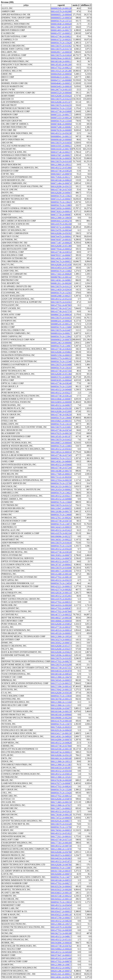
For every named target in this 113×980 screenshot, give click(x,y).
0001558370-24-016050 (61, 143)
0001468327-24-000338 (61, 618)
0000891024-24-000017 (61, 333)
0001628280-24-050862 (61, 352)
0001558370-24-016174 (61, 49)
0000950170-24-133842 (61, 336)
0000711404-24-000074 (61, 183)
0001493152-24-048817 (61, 936)
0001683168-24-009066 (61, 715)
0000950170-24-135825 (61, 196)
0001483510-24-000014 (61, 630)
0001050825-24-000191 (61, 421)
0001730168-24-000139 (61, 815)
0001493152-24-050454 (61, 905)
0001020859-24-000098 (61, 402)
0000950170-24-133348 (61, 361)
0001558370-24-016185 (61, 658)
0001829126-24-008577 (61, 821)
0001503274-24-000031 (61, 640)
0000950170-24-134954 (61, 583)
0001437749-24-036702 (61, 946)
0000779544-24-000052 (61, 249)
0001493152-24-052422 (61, 530)
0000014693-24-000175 (61, 30)
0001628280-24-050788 (61, 852)
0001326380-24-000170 (61, 511)
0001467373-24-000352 (61, 615)
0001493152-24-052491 (61, 596)
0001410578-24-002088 (61, 11)
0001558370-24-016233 (61, 99)
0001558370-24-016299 (61, 665)
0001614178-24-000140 (61, 721)
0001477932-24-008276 (61, 661)
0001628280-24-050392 (61, 233)
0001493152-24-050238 (61, 133)
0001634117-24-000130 (61, 733)
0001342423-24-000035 (61, 527)
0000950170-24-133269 (61, 386)
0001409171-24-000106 (61, 571)
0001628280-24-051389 (61, 246)
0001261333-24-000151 (61, 486)
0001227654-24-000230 (61, 480)
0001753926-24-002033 (61, 727)
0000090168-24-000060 (61, 140)
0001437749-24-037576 (61, 311)
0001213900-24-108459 (61, 218)
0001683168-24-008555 (61, 880)
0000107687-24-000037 (61, 155)
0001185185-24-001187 (61, 436)
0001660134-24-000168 (61, 758)
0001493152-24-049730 (61, 846)
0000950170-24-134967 (61, 346)
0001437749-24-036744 (61, 430)
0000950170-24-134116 (61, 424)
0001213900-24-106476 (61, 677)
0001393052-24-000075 (61, 555)
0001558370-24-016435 (61, 318)
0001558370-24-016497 (61, 330)
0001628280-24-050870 (61, 799)
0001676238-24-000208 (61, 780)
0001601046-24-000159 (61, 711)
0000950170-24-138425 (61, 202)
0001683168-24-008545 (61, 674)
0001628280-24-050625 (61, 652)
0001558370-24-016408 (61, 365)
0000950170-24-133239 (61, 546)
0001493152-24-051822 (61, 833)
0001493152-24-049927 (61, 968)
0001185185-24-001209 (61, 65)
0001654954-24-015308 (61, 268)
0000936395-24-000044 (61, 380)
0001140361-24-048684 (61, 461)
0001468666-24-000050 (61, 621)
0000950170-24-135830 (61, 696)
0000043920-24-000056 (61, 74)
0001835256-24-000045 (61, 886)
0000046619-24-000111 (61, 77)
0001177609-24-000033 (61, 474)
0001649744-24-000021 (61, 752)
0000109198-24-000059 (61, 158)
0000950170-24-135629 (61, 43)
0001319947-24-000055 (61, 508)
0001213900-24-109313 (61, 761)
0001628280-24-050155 (61, 186)
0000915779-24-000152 (61, 358)
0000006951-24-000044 (61, 15)
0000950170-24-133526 (61, 108)
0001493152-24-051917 (61, 908)
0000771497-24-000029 (61, 243)
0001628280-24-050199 (61, 408)
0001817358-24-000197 (61, 871)
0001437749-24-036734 (61, 521)
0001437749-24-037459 (61, 190)
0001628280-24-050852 (61, 624)
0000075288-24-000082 (61, 127)
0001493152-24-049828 (61, 743)
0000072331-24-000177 (61, 115)
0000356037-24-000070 (61, 174)
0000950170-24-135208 (61, 790)
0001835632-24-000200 (61, 890)
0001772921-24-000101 (61, 836)
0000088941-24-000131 (61, 136)
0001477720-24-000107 (61, 627)
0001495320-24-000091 (61, 633)
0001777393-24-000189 (61, 843)
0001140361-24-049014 (61, 258)
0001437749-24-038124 (61, 396)
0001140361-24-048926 (61, 736)
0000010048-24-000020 (61, 24)
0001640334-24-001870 (61, 671)
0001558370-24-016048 (61, 568)
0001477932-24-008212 (61, 68)
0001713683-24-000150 (61, 802)
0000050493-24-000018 (61, 86)
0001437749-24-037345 (61, 455)
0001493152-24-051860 (61, 168)
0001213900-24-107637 (61, 805)
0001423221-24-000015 (61, 586)
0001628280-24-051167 (61, 102)
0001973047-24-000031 (61, 955)
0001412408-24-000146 (61, 574)
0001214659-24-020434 (61, 290)
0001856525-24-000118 (61, 915)
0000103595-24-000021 (61, 146)
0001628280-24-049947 (61, 193)
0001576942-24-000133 (61, 690)
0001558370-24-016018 (61, 543)
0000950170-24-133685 (61, 446)
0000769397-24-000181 (61, 240)
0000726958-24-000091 (61, 208)
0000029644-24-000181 (61, 58)
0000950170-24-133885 (61, 205)
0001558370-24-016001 (61, 427)
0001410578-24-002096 (61, 927)
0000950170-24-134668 (61, 515)
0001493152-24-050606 (61, 465)
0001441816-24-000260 (61, 605)
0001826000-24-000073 (61, 874)
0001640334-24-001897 (61, 768)
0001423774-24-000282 (61, 590)
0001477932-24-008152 (61, 796)
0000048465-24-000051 (61, 83)
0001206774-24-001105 (61, 90)
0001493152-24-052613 (61, 811)
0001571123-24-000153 (61, 683)
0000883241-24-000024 (61, 321)
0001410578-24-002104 (61, 533)
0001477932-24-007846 (61, 611)
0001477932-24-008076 (61, 961)
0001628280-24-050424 (61, 96)
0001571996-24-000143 (61, 686)
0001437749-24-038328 (61, 552)
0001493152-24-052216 (61, 299)
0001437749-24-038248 (61, 383)
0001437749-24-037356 (61, 371)
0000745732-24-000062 (61, 227)
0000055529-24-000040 (61, 93)
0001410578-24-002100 (61, 224)
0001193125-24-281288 (61, 71)
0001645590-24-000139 (61, 749)
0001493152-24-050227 (61, 393)
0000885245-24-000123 (61, 324)
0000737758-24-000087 (61, 215)
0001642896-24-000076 (61, 740)
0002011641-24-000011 (61, 974)
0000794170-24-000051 (61, 261)
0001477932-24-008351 (61, 602)
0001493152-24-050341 (61, 449)
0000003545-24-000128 (61, 8)
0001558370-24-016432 (61, 440)
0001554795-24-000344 (61, 230)
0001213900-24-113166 (61, 702)
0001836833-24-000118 (61, 893)
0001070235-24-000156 (61, 433)
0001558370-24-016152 (61, 505)
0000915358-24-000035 (61, 355)
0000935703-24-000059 (61, 377)
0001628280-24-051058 (61, 265)
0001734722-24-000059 (61, 818)
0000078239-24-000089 (61, 130)
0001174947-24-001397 (61, 27)
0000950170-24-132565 (61, 293)
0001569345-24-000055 (61, 680)
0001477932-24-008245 (61, 786)
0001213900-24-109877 (61, 965)
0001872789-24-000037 (61, 918)
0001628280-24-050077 (61, 708)
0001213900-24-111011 (61, 705)
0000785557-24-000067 (61, 255)
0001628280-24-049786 (61, 865)
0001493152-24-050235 (61, 580)
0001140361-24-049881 (61, 280)
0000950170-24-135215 (61, 458)
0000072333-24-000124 (61, 118)
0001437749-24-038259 (61, 415)
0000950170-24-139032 (61, 902)
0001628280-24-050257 (61, 649)
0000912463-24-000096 (61, 343)
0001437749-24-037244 (61, 468)
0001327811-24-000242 (61, 518)
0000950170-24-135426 (61, 793)
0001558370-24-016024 (61, 55)
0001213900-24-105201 (61, 777)
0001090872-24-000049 (61, 443)
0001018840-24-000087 (61, 399)
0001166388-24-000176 (61, 471)
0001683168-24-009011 (61, 61)
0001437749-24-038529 (61, 171)
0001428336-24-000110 (61, 593)
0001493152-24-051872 (61, 861)
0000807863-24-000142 (61, 277)
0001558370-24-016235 (61, 105)
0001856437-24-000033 (61, 911)
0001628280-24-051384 (61, 374)
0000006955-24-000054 (61, 18)
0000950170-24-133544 (61, 121)
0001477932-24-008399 (61, 930)
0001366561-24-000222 (61, 540)
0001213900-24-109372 (61, 924)
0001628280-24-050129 (61, 755)
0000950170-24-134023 (61, 493)
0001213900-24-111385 (61, 765)
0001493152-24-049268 (61, 952)
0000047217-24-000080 (61, 80)
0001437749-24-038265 (61, 349)
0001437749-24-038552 (61, 252)
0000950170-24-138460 (61, 418)
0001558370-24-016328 (61, 824)
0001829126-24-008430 (61, 730)
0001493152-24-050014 (61, 774)
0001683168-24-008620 (61, 180)
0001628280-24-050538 (61, 693)
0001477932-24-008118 (61, 577)
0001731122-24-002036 (61, 477)
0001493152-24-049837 (61, 405)
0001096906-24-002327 (61, 536)
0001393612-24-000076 (61, 558)
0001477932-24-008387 (61, 608)
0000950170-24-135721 (61, 21)
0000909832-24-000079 (61, 340)
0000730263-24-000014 (61, 211)
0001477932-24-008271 (61, 883)
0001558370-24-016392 (61, 46)
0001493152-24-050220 (61, 549)
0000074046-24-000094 (61, 124)
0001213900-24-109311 (61, 165)
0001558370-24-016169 (61, 161)
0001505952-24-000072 (61, 643)
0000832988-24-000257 (61, 296)
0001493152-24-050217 (61, 496)
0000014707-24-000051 (61, 33)
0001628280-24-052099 (61, 411)
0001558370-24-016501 (61, 302)
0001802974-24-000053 (61, 855)
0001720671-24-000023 (61, 808)
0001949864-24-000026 (61, 949)
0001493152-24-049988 (61, 499)
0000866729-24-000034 (61, 315)
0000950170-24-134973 (61, 524)
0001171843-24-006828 (61, 274)
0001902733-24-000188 (61, 933)
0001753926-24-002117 (61, 177)
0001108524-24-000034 (61, 452)
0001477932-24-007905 (61, 305)
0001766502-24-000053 (61, 830)
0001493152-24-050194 (61, 771)
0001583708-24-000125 (61, 699)
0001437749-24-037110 (61, 840)
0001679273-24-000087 (61, 783)
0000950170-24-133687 (61, 868)
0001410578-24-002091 (61, 599)
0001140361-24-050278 (61, 977)
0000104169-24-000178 (61, 149)
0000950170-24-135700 (61, 483)
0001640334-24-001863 (61, 858)
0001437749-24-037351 (61, 668)
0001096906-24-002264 (61, 718)
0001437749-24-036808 (61, 111)
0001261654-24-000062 (61, 490)
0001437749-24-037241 (61, 308)
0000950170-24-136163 (61, 368)
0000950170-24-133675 (61, 724)
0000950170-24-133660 (61, 502)
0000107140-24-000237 (61, 152)
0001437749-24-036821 (61, 36)
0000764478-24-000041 (61, 236)
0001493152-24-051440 (61, 958)
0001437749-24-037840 (61, 746)
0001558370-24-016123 (61, 286)
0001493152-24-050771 (61, 561)
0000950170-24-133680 (61, 327)
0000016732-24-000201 (61, 40)
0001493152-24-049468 (61, 390)
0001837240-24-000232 (61, 896)
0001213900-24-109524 (61, 636)
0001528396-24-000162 (61, 655)
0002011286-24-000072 (61, 971)
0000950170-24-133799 (61, 827)
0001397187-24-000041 (61, 565)
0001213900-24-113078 (61, 849)
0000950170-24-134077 (61, 877)
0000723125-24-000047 (61, 199)
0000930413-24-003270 (61, 221)
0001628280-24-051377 (61, 646)
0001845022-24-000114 (61, 899)
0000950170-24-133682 (61, 271)
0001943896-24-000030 (61, 943)
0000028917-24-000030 (61, 52)
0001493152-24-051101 (61, 940)
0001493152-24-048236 (61, 921)
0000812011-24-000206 (61, 283)
